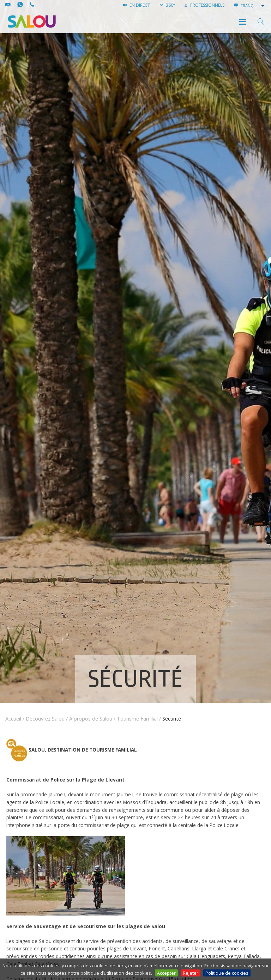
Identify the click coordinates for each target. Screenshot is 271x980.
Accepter (166, 973)
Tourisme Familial (137, 719)
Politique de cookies (227, 973)
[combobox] (253, 6)
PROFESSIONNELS (204, 5)
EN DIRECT (137, 5)
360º (167, 5)
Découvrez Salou (45, 719)
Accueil (13, 719)
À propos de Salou (91, 719)
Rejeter (191, 973)
